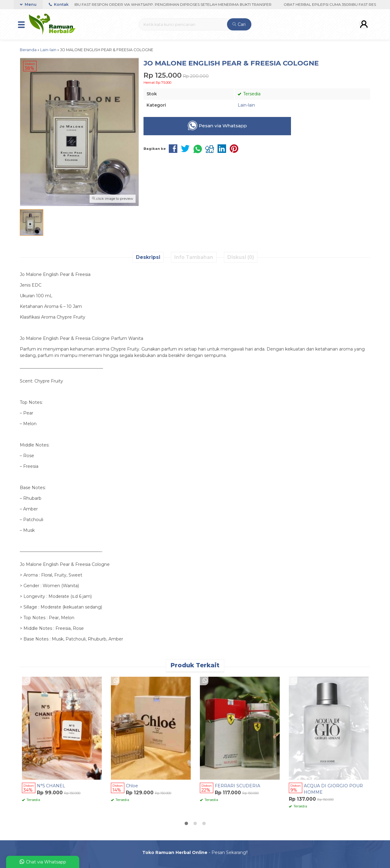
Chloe (132, 786)
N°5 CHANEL (51, 786)
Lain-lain (246, 105)
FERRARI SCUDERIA (238, 786)
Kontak (59, 4)
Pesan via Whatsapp (217, 125)
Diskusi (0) (241, 257)
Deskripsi (148, 257)
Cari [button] (239, 24)
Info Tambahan (194, 257)
